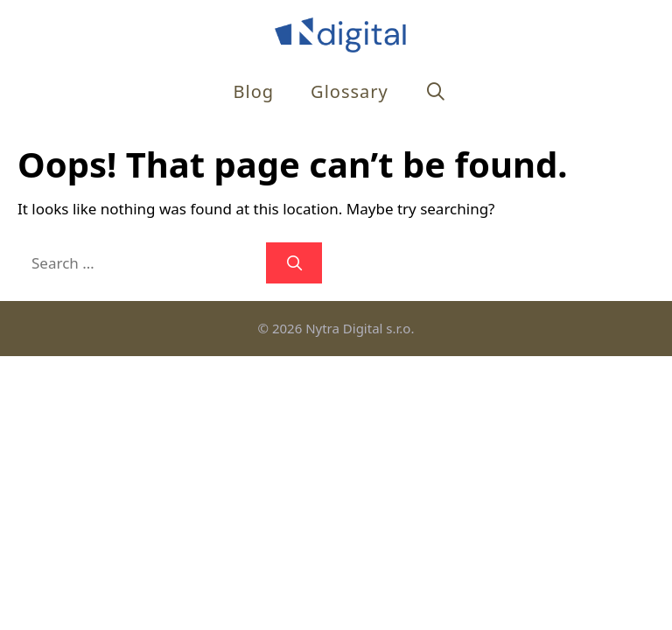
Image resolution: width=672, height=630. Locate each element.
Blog (254, 91)
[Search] (294, 263)
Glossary (350, 91)
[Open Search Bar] (437, 91)
